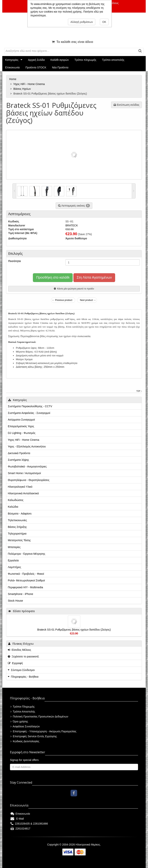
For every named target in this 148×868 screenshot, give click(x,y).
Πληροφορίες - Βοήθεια (25, 677)
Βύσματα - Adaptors (20, 514)
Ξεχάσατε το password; (23, 656)
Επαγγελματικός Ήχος (21, 426)
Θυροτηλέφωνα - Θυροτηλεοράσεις (29, 480)
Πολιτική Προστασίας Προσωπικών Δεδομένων (39, 717)
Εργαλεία (13, 560)
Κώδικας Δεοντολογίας (25, 741)
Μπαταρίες (14, 547)
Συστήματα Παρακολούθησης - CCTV (30, 406)
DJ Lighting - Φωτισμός (22, 433)
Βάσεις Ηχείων (22, 89)
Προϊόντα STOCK (36, 67)
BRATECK (72, 225)
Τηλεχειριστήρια (17, 534)
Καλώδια (13, 507)
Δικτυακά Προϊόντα (19, 453)
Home (13, 79)
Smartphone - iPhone (20, 594)
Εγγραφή (15, 663)
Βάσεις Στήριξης (17, 527)
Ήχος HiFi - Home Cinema (29, 84)
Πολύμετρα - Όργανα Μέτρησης (27, 554)
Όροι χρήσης (19, 721)
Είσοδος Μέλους (20, 650)
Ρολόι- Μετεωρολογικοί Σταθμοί (26, 580)
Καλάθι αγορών (60, 60)
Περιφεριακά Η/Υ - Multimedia (25, 587)
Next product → (88, 300)
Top (139, 391)
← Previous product (62, 300)
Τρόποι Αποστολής (23, 712)
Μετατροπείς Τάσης (19, 540)
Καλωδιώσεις (16, 500)
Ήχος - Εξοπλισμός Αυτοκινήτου (27, 446)
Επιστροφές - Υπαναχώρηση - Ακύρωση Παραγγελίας (44, 731)
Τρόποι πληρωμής (85, 60)
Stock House (15, 601)
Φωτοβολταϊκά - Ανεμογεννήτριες (27, 466)
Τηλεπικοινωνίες (17, 520)
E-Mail (17, 819)
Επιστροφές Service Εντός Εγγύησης (34, 736)
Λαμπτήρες (14, 567)
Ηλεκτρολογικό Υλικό (20, 487)
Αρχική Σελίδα (36, 60)
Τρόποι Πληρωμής (23, 707)
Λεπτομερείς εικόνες (74, 206)
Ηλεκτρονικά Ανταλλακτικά (23, 493)
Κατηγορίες (12, 60)
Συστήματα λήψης (18, 460)
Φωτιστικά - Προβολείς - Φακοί (26, 574)
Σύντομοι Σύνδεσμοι (23, 670)
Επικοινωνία (12, 67)
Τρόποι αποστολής (113, 60)
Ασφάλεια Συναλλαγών (25, 726)
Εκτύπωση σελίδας (126, 105)
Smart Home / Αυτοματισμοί (24, 473)
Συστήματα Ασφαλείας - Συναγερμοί (29, 413)
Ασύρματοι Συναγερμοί (21, 420)
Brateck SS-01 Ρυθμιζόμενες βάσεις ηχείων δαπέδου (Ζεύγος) (74, 630)
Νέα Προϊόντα (60, 67)
